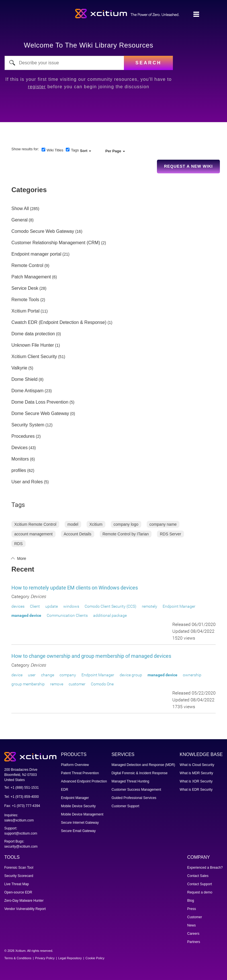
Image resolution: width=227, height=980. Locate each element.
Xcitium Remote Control (35, 524)
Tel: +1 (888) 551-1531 (22, 788)
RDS (19, 544)
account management (33, 534)
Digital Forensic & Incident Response (139, 773)
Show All (20, 209)
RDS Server (170, 534)
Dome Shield (24, 379)
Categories (29, 190)
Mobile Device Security (78, 806)
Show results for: (25, 149)
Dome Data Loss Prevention (40, 402)
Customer (195, 917)
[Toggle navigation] (196, 15)
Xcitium (96, 524)
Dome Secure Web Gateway (40, 414)
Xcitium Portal (25, 311)
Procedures (23, 436)
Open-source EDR (18, 892)
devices (18, 606)
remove (57, 684)
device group (131, 675)
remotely (150, 606)
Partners (194, 942)
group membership (28, 684)
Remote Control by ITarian (126, 534)
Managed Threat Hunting (130, 781)
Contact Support (200, 884)
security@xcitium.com (21, 847)
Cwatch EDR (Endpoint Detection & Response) (59, 322)
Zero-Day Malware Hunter (24, 901)
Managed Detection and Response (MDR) (143, 765)
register (37, 87)
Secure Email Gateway (78, 831)
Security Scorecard (19, 876)
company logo (126, 524)
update (52, 606)
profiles (19, 471)
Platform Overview (75, 765)
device (17, 675)
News (191, 925)
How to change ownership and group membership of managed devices (91, 656)
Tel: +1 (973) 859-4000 (22, 797)
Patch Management (31, 277)
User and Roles (27, 482)
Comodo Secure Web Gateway (43, 231)
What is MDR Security (196, 773)
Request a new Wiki (188, 166)
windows (71, 606)
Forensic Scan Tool (19, 868)
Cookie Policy (95, 958)
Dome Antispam (27, 391)
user (32, 675)
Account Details (78, 534)
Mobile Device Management (82, 814)
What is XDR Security (196, 781)
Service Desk (25, 288)
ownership (192, 675)
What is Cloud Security (197, 765)
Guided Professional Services (134, 798)
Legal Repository (70, 958)
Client (35, 606)
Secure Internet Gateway (80, 823)
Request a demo (200, 892)
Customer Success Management (136, 790)
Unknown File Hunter (33, 345)
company (68, 675)
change (48, 675)
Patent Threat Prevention (80, 773)
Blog (191, 901)
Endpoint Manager (179, 606)
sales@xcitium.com (19, 820)
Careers (193, 934)
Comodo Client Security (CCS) (111, 606)
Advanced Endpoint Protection (84, 781)
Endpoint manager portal (36, 254)
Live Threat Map (17, 884)
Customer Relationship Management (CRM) (56, 243)
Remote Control (27, 266)
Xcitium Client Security (34, 357)
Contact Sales (198, 876)
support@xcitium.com (21, 833)
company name (163, 524)
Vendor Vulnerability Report (25, 909)
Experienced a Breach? (205, 868)
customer (77, 684)
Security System (28, 425)
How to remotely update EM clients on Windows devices (75, 588)
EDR (65, 790)
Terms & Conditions (18, 958)
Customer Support (125, 806)
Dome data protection (33, 334)
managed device (26, 615)
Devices (20, 448)
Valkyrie (19, 368)
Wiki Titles (55, 150)
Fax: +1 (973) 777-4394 (22, 806)
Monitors (20, 459)
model (73, 524)
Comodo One (102, 684)
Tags (75, 150)
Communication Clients (67, 615)
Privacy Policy (45, 958)
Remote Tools (25, 300)
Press (192, 909)
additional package (110, 615)
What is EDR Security (196, 790)
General (20, 220)
